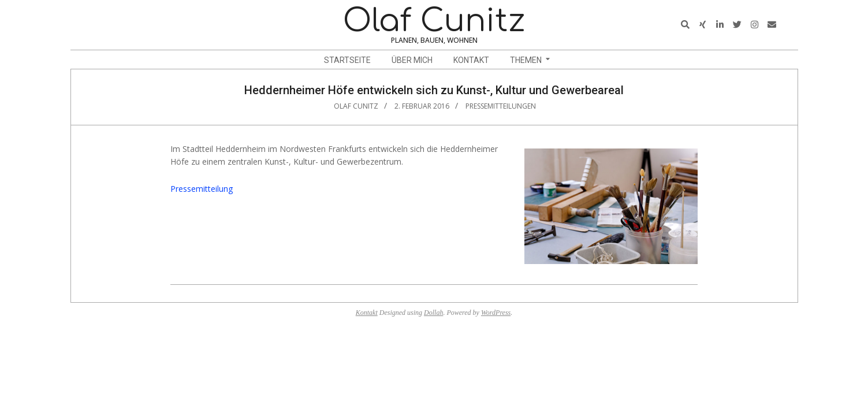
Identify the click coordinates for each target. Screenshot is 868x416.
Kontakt (367, 313)
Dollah (433, 313)
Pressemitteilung (202, 189)
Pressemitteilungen (501, 106)
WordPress (496, 313)
